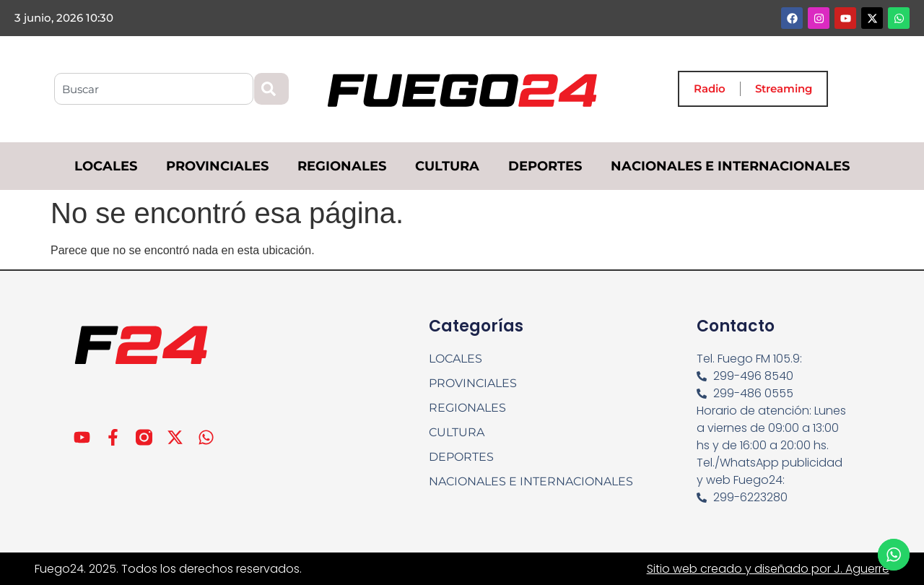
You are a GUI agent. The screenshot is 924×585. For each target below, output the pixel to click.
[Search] (271, 89)
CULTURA (447, 166)
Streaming (784, 88)
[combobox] (154, 89)
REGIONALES (342, 166)
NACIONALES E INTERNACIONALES (730, 166)
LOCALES (106, 166)
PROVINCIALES (217, 166)
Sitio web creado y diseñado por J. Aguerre (768, 569)
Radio (710, 88)
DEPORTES (545, 166)
